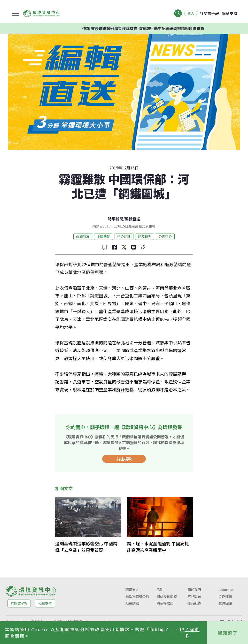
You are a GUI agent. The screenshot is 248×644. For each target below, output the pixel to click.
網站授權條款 (167, 596)
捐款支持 (230, 13)
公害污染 (165, 236)
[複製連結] (143, 247)
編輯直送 (132, 219)
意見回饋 (225, 603)
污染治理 (124, 236)
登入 (190, 13)
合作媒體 (225, 596)
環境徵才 (132, 590)
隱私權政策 (165, 603)
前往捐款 (124, 459)
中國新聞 (103, 236)
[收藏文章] (105, 247)
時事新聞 (116, 219)
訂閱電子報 (209, 13)
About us (226, 590)
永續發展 (83, 236)
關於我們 (194, 590)
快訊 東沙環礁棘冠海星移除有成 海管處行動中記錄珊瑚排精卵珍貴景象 (153, 28)
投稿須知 (132, 603)
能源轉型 (145, 236)
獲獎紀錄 (194, 603)
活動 (160, 590)
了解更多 (192, 633)
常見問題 (194, 596)
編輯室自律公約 (137, 596)
